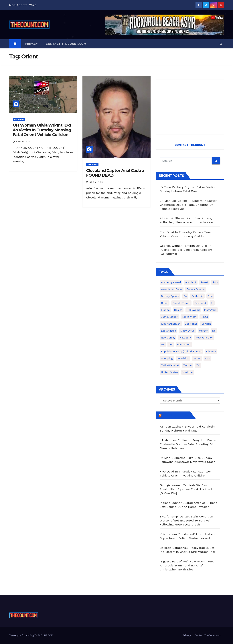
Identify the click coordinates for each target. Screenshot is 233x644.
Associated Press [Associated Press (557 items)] (172, 289)
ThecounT (19, 119)
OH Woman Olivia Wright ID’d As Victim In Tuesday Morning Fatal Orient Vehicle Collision (42, 130)
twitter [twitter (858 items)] (188, 365)
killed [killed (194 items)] (204, 317)
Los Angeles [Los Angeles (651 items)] (168, 331)
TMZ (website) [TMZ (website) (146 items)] (170, 365)
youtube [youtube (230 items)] (188, 372)
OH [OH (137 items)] (171, 344)
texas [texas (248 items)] (197, 358)
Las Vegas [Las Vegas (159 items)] (191, 324)
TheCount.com (175, 415)
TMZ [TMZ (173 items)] (207, 358)
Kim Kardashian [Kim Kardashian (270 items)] (171, 324)
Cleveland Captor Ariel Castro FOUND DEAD (115, 173)
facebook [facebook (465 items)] (201, 303)
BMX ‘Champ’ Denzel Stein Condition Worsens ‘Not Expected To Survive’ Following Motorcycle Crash (186, 520)
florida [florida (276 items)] (165, 310)
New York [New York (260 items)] (185, 338)
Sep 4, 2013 (97, 182)
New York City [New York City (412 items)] (204, 338)
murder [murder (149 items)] (203, 331)
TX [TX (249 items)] (198, 365)
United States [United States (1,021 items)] (170, 372)
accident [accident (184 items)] (191, 282)
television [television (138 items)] (183, 358)
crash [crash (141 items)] (165, 303)
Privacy (32, 44)
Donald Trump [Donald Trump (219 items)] (181, 303)
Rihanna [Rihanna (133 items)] (211, 351)
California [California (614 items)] (197, 296)
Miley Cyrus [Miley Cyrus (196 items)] (187, 331)
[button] (221, 44)
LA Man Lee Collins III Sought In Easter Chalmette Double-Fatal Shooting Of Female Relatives (188, 205)
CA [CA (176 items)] (185, 296)
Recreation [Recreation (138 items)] (184, 344)
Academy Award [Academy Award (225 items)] (171, 282)
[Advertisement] (190, 110)
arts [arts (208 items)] (215, 282)
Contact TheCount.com (66, 44)
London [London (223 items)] (206, 324)
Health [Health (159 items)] (178, 310)
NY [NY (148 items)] (163, 344)
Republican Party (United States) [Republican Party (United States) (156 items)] (181, 351)
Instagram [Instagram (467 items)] (210, 310)
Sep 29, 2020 (24, 142)
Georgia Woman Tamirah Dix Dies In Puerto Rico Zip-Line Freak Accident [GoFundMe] (186, 250)
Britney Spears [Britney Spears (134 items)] (170, 296)
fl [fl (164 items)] (212, 303)
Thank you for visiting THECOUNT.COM (31, 635)
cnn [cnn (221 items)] (210, 296)
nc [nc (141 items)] (214, 331)
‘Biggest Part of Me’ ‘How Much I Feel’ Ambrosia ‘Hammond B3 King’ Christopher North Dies (187, 565)
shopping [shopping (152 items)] (167, 358)
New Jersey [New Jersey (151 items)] (168, 338)
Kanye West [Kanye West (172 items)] (189, 317)
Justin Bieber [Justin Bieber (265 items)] (169, 317)
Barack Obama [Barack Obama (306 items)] (196, 289)
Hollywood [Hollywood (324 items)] (193, 310)
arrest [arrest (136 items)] (204, 282)
